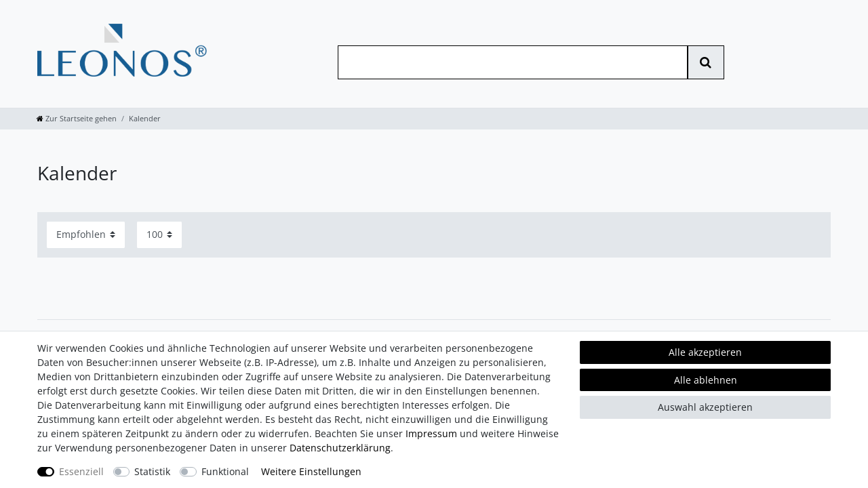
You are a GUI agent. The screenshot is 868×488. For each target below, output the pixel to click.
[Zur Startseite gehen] (77, 118)
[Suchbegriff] (513, 62)
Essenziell (81, 471)
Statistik (152, 471)
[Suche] (706, 62)
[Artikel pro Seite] (159, 235)
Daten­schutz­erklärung (340, 448)
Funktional (225, 471)
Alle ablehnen (706, 380)
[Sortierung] (86, 235)
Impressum (431, 433)
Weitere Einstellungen (311, 471)
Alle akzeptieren (705, 352)
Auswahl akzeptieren (705, 407)
